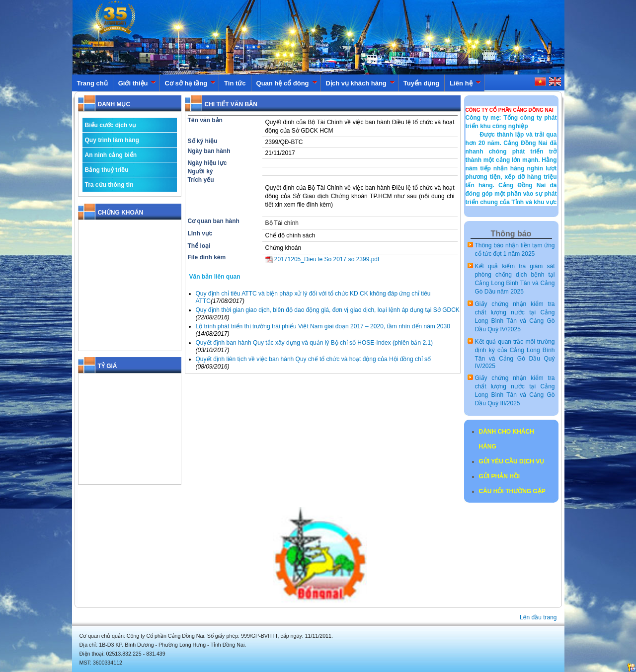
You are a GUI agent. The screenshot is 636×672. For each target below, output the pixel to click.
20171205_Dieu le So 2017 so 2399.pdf (322, 259)
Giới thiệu (137, 83)
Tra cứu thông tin (109, 185)
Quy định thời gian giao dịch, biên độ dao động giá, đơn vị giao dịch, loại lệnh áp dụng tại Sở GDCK (328, 310)
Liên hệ (465, 83)
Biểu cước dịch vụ (111, 125)
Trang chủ (92, 83)
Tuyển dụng (422, 83)
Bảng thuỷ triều (107, 170)
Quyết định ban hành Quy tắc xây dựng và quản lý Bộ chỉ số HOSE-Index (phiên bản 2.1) (315, 343)
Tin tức (235, 83)
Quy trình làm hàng (112, 140)
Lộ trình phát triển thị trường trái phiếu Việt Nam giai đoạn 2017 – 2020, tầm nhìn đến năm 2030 (323, 326)
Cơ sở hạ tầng (190, 83)
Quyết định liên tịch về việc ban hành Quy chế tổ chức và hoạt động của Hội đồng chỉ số (314, 359)
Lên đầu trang (538, 617)
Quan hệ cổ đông (287, 83)
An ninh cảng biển (111, 155)
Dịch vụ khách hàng (360, 83)
